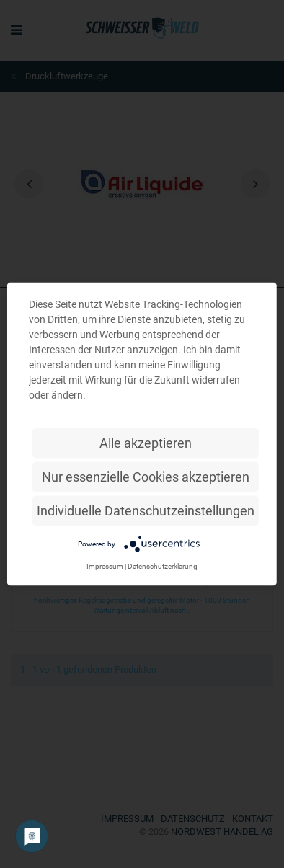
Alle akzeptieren (146, 443)
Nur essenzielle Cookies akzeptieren (146, 477)
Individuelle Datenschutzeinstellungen (146, 511)
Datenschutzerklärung (163, 566)
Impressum (105, 566)
